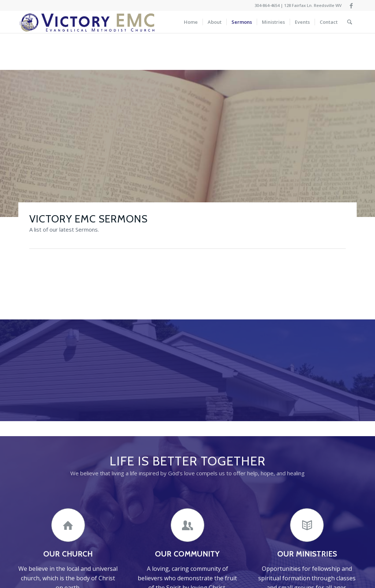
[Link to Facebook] (351, 5)
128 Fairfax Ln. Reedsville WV (313, 5)
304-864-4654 (267, 5)
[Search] (350, 22)
